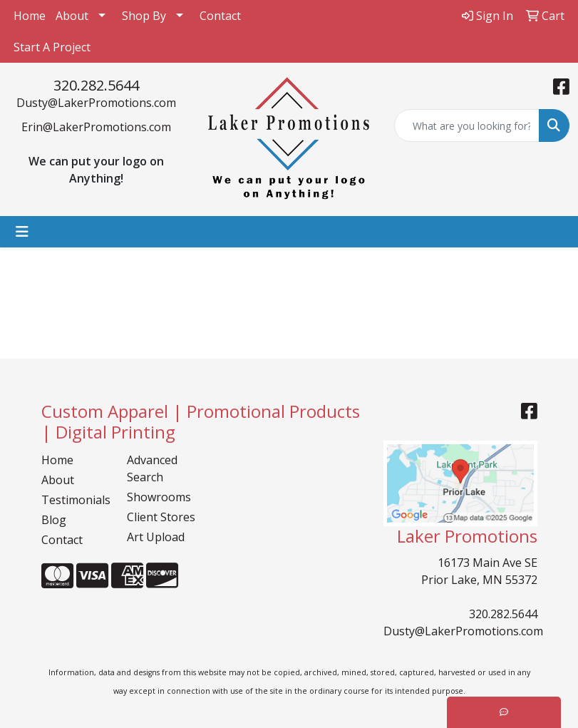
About (72, 16)
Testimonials (76, 500)
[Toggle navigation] (22, 232)
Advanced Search (152, 468)
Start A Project (52, 47)
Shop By (144, 16)
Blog (54, 520)
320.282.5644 (96, 85)
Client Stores (161, 517)
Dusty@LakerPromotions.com (96, 103)
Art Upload (156, 537)
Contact (220, 16)
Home (30, 16)
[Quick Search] (467, 125)
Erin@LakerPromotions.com (96, 127)
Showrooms (159, 497)
